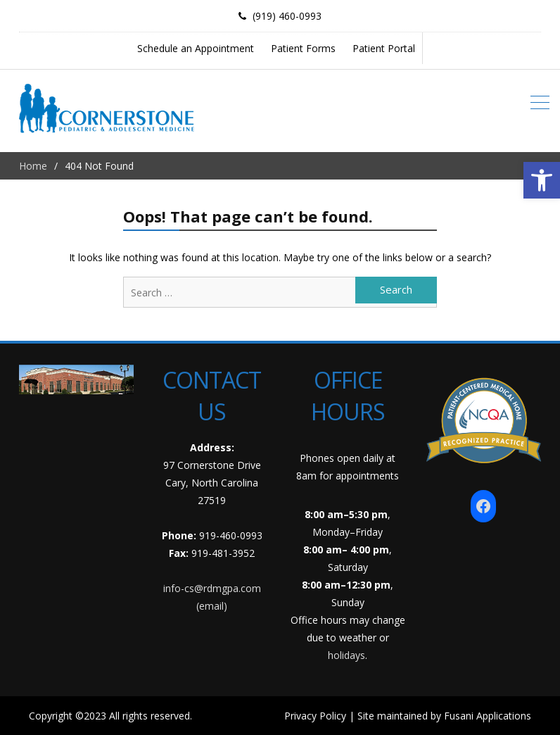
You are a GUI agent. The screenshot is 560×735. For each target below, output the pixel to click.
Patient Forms (303, 48)
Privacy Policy (315, 716)
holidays (346, 655)
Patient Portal (384, 48)
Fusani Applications (488, 716)
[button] (542, 180)
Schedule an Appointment (196, 48)
